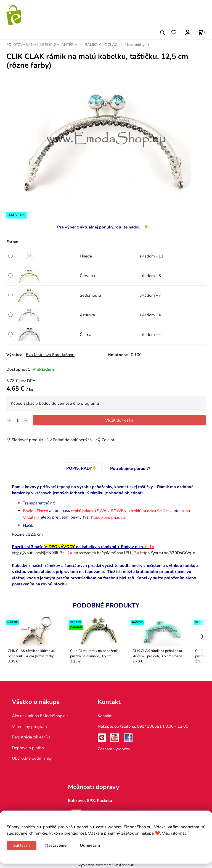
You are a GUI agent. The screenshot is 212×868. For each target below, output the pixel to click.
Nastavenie (56, 845)
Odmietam (90, 845)
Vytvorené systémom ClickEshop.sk (106, 865)
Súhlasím (22, 845)
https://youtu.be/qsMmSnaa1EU (102, 553)
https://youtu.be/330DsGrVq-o (168, 553)
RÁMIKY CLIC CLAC (101, 45)
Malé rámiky (135, 45)
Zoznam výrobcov (114, 749)
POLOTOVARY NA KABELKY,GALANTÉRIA (42, 45)
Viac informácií (175, 833)
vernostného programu (78, 403)
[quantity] (17, 420)
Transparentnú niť (39, 503)
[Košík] (202, 32)
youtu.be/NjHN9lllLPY (38, 553)
